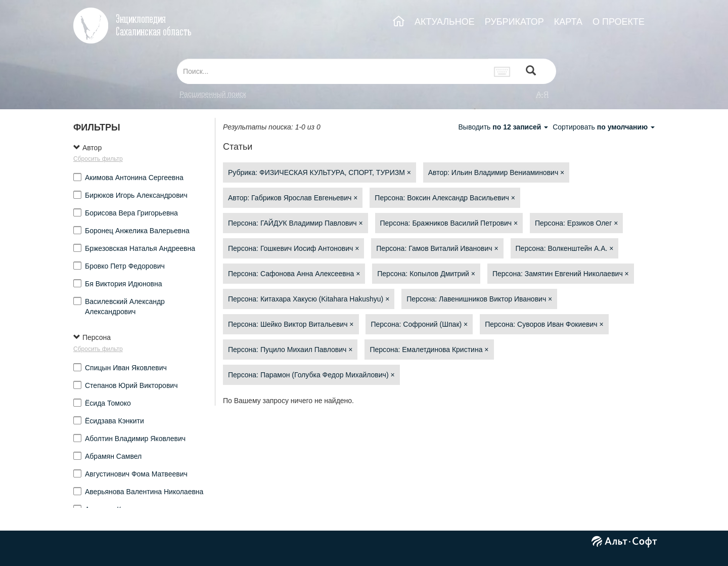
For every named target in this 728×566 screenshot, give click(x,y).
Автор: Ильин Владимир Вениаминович (496, 172)
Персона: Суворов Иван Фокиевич (544, 324)
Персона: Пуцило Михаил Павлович (290, 350)
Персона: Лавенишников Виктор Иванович (479, 299)
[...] (333, 71)
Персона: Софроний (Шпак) (419, 324)
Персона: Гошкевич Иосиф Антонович (293, 248)
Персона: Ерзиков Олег (576, 223)
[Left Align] (531, 72)
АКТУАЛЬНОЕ (445, 22)
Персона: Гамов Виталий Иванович (437, 248)
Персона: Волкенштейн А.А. (565, 248)
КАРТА (568, 22)
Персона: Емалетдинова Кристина (429, 350)
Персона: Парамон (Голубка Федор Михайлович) (311, 375)
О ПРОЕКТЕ (619, 22)
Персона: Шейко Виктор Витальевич (291, 324)
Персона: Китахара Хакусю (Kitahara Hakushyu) (309, 299)
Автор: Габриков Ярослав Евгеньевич (293, 198)
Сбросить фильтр (98, 159)
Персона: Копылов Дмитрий (426, 274)
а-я (542, 94)
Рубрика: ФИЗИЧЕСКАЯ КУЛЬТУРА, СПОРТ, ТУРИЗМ (320, 172)
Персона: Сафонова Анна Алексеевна (294, 274)
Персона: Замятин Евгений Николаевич (561, 274)
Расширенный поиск (213, 94)
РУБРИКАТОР (514, 22)
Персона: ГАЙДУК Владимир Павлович (295, 223)
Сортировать (604, 127)
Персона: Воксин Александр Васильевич (445, 198)
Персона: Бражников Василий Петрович (449, 223)
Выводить (504, 127)
